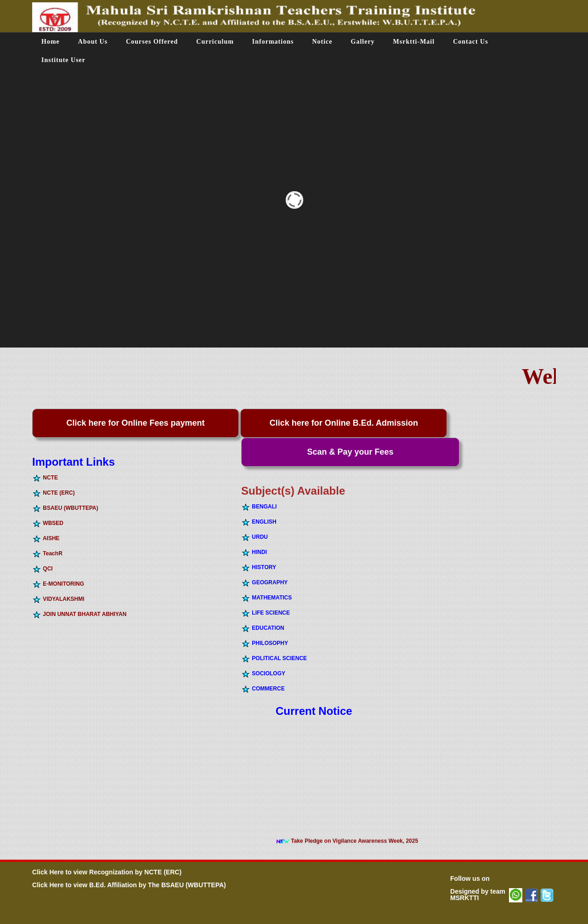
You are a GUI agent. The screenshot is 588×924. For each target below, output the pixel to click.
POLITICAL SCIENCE (274, 658)
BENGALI (259, 507)
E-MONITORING (58, 584)
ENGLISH (259, 522)
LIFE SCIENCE (266, 613)
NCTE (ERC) (54, 493)
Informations (273, 42)
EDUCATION (263, 628)
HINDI (254, 552)
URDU (254, 537)
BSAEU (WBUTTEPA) (65, 508)
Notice (322, 42)
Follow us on (470, 878)
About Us (93, 42)
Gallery (363, 42)
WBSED (48, 523)
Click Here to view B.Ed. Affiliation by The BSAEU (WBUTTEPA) (129, 885)
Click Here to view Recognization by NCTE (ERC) (107, 872)
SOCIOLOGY (263, 673)
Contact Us (471, 42)
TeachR (47, 553)
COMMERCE (263, 689)
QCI (42, 569)
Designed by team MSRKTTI (478, 895)
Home (51, 42)
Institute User (63, 60)
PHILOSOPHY (265, 643)
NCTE (45, 478)
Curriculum (215, 42)
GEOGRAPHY (264, 582)
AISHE (46, 538)
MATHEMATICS (266, 598)
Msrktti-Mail (414, 42)
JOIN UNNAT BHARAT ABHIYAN (79, 614)
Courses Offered (152, 42)
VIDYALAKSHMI (58, 599)
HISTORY (259, 567)
